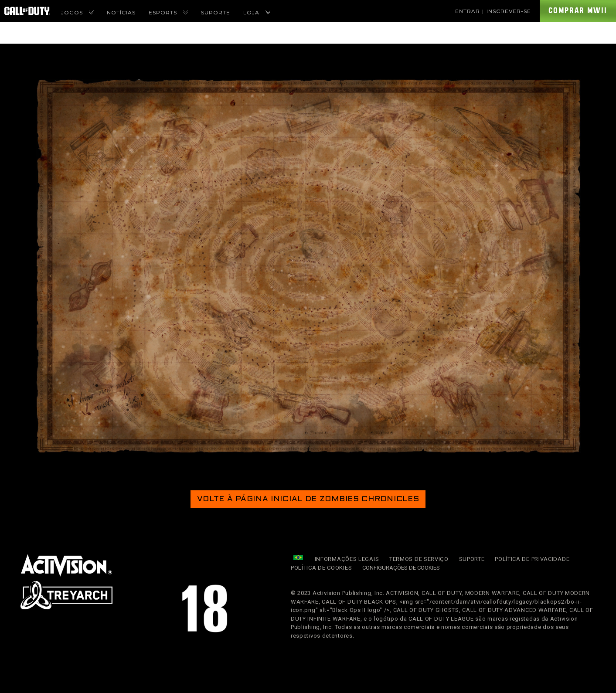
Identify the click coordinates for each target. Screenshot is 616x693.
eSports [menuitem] (168, 12)
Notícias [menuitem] (121, 12)
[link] (66, 565)
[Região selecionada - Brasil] (298, 557)
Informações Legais (347, 559)
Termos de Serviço (419, 559)
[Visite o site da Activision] (66, 565)
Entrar (468, 11)
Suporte (472, 559)
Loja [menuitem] (257, 12)
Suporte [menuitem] (216, 12)
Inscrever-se (509, 11)
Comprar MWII (578, 10)
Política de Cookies (321, 568)
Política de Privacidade (532, 559)
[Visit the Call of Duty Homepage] (27, 11)
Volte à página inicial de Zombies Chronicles (308, 499)
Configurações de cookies (401, 568)
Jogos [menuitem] (77, 12)
